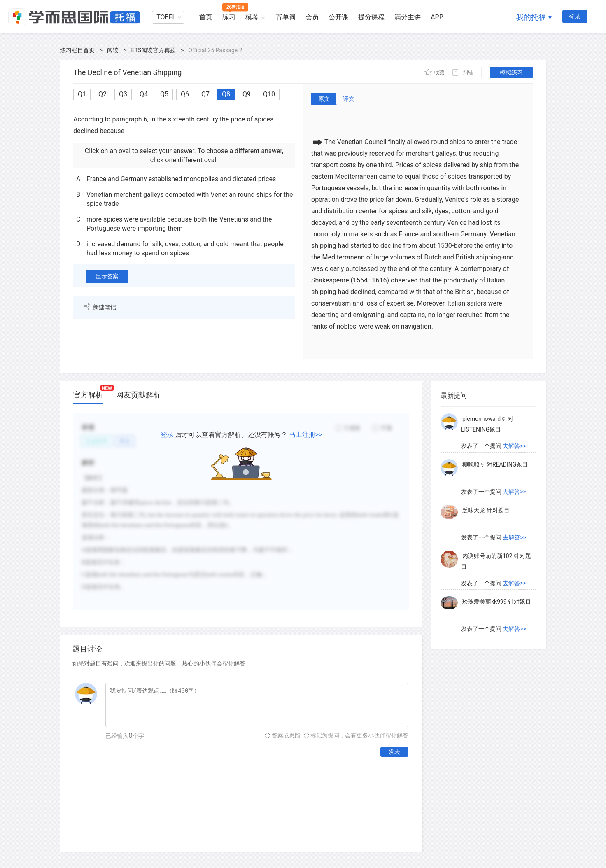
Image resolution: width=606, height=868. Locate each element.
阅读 (113, 50)
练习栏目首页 (77, 50)
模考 (252, 17)
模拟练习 (511, 72)
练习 (229, 17)
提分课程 (371, 17)
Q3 (123, 94)
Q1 (82, 94)
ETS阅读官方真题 (154, 50)
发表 (394, 752)
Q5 (164, 94)
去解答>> (514, 446)
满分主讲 (408, 17)
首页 (206, 17)
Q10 (269, 94)
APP (437, 17)
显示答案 (107, 276)
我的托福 (531, 17)
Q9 (247, 94)
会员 (312, 17)
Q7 (205, 94)
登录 (575, 16)
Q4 (144, 94)
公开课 (338, 17)
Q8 (226, 94)
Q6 (185, 94)
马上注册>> (306, 435)
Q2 (103, 94)
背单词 (286, 17)
